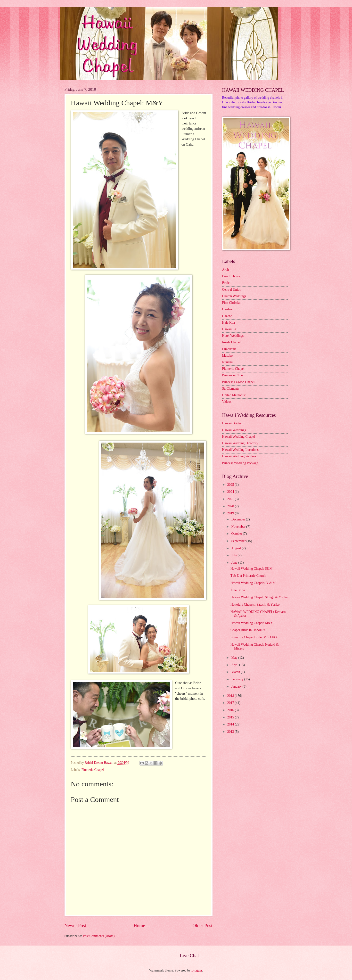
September (239, 541)
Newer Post (75, 926)
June (235, 563)
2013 (231, 732)
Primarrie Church (234, 375)
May (235, 658)
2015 (231, 717)
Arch (226, 270)
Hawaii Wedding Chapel (239, 437)
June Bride (238, 590)
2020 (231, 506)
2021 (231, 499)
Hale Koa (229, 323)
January (237, 687)
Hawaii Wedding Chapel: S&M (251, 569)
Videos (227, 402)
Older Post (202, 926)
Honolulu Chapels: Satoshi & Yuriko (255, 605)
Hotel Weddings (233, 336)
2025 (231, 485)
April (235, 665)
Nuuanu (228, 362)
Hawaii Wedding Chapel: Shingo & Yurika (259, 597)
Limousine (229, 349)
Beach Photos (231, 276)
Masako (228, 356)
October (237, 534)
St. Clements (231, 389)
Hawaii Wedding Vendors (239, 456)
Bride (226, 283)
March (236, 672)
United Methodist (234, 395)
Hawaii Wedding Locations (240, 450)
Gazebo (227, 316)
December (238, 519)
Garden (227, 309)
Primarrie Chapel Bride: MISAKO (254, 637)
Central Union (232, 290)
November (239, 527)
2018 (231, 696)
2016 (231, 710)
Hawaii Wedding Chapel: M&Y (252, 623)
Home (139, 926)
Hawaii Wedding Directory (240, 443)
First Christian (232, 303)
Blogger (197, 970)
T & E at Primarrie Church (248, 576)
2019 (231, 513)
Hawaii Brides (232, 423)
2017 (231, 703)
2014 (231, 724)
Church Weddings (234, 296)
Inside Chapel (231, 342)
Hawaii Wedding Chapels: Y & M (253, 583)
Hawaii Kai (230, 329)
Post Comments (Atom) (99, 936)
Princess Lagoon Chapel (238, 382)
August (236, 548)
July (234, 555)
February (238, 679)
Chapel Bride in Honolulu (248, 630)
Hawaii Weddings (234, 430)
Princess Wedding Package (240, 463)
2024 (231, 492)
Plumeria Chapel (93, 770)
